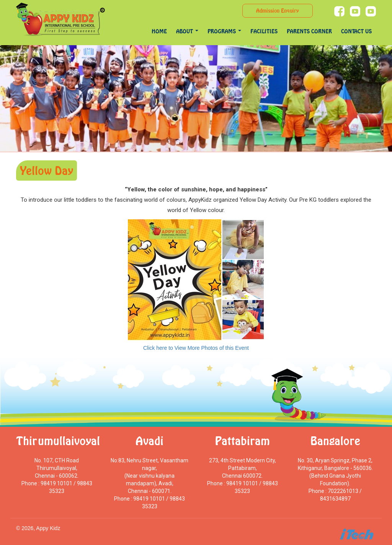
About (187, 31)
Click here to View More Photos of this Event (196, 348)
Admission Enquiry (278, 11)
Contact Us (356, 31)
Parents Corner (309, 31)
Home (159, 31)
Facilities (264, 31)
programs (224, 31)
